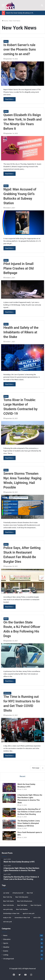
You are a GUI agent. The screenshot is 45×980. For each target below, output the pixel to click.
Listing (6, 955)
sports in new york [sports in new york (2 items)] (28, 913)
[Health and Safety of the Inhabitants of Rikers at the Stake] (23, 358)
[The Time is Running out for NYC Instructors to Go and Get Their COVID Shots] (23, 730)
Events (6, 951)
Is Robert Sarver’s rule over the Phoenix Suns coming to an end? (20, 50)
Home (5, 21)
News (6, 41)
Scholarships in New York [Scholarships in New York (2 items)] (11, 913)
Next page (38, 768)
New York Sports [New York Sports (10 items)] (36, 905)
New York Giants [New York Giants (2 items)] (8, 901)
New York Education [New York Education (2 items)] (22, 897)
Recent (22, 776)
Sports (6, 943)
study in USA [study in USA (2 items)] (7, 918)
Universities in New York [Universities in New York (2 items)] (22, 918)
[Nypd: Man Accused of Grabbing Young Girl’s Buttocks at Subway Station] (23, 223)
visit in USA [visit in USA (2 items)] (37, 918)
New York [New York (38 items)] (30, 893)
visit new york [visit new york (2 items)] (7, 922)
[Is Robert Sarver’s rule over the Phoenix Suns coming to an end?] (23, 74)
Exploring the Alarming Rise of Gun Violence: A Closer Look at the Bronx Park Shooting (29, 812)
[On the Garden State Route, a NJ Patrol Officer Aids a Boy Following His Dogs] (23, 656)
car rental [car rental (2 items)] (6, 893)
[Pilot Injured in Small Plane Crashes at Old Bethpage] (23, 289)
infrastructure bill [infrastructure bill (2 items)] (18, 893)
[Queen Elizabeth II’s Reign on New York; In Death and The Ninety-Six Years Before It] (23, 148)
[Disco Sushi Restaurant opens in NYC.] (9, 836)
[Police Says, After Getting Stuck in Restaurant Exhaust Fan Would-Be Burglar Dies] (23, 581)
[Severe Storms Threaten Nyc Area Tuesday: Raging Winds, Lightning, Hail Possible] (23, 507)
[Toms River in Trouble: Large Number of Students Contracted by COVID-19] (23, 433)
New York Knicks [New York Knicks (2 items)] (8, 905)
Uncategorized (9, 959)
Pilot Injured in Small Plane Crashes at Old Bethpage (19, 268)
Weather (6, 947)
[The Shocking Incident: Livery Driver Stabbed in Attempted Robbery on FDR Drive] (9, 824)
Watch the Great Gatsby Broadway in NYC (20, 13)
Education (7, 693)
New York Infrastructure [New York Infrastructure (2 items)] (25, 901)
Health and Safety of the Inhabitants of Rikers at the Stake (21, 332)
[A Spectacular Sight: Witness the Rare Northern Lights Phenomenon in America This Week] (9, 798)
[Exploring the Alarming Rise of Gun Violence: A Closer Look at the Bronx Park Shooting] (9, 812)
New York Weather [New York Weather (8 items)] (22, 909)
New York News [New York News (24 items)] (22, 905)
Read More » (10, 99)
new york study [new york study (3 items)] (8, 909)
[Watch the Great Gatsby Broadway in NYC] (9, 788)
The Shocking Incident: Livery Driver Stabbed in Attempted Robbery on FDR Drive (29, 823)
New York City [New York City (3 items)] (8, 897)
